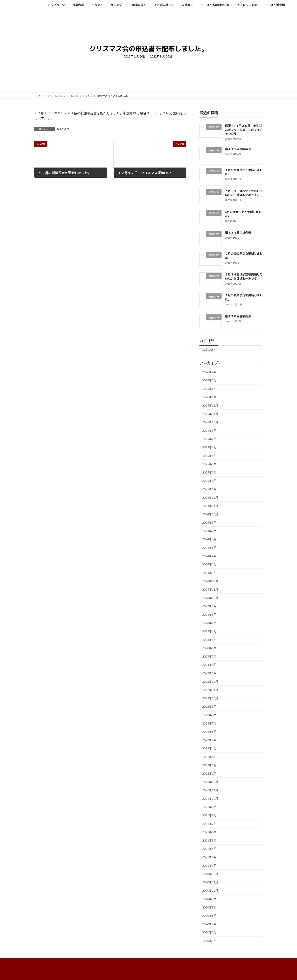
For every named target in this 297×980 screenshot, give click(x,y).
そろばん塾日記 (147, 962)
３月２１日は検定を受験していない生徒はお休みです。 (244, 193)
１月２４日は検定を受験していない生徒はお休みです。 (244, 276)
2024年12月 (210, 497)
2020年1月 (209, 941)
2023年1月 (209, 673)
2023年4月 (209, 648)
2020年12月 (210, 874)
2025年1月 (209, 489)
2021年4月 (209, 849)
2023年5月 (209, 639)
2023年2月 (209, 665)
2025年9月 (209, 430)
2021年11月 (210, 790)
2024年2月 (209, 564)
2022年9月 (209, 706)
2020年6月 (209, 916)
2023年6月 (209, 631)
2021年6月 (209, 832)
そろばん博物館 (250, 962)
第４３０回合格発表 (239, 316)
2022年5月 (209, 740)
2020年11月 (210, 882)
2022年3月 (209, 757)
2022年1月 (209, 773)
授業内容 (66, 962)
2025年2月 (209, 481)
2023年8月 (209, 614)
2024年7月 (209, 531)
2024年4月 (209, 556)
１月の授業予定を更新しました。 (244, 297)
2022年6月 (209, 732)
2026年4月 (209, 372)
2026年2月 (209, 389)
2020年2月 (209, 932)
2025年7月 (209, 439)
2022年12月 (210, 681)
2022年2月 (209, 765)
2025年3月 (209, 472)
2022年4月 (209, 748)
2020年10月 (210, 890)
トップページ (45, 962)
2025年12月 (210, 405)
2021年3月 (209, 857)
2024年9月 (209, 522)
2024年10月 (210, 514)
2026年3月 (209, 380)
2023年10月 (210, 598)
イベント (84, 962)
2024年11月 (210, 506)
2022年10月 (210, 698)
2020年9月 (209, 899)
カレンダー (104, 962)
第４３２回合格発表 (239, 149)
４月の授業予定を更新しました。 (244, 172)
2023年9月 (209, 606)
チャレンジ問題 (224, 962)
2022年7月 (209, 723)
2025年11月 (210, 414)
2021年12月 (210, 782)
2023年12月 (210, 581)
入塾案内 (169, 962)
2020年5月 (209, 924)
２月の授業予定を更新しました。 (244, 255)
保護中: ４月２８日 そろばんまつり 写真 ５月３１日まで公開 (244, 130)
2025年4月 (209, 464)
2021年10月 (210, 798)
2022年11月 (210, 690)
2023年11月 (210, 589)
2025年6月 (209, 447)
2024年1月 (209, 573)
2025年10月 (210, 422)
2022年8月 (209, 715)
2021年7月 (209, 824)
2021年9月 (209, 807)
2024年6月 (209, 539)
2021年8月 (209, 815)
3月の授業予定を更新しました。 (243, 214)
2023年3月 (209, 656)
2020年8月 (209, 907)
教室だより (63, 129)
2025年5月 (209, 455)
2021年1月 (209, 865)
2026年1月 (209, 397)
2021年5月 (209, 840)
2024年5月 (209, 548)
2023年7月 (209, 623)
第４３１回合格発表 (239, 233)
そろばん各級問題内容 (195, 962)
